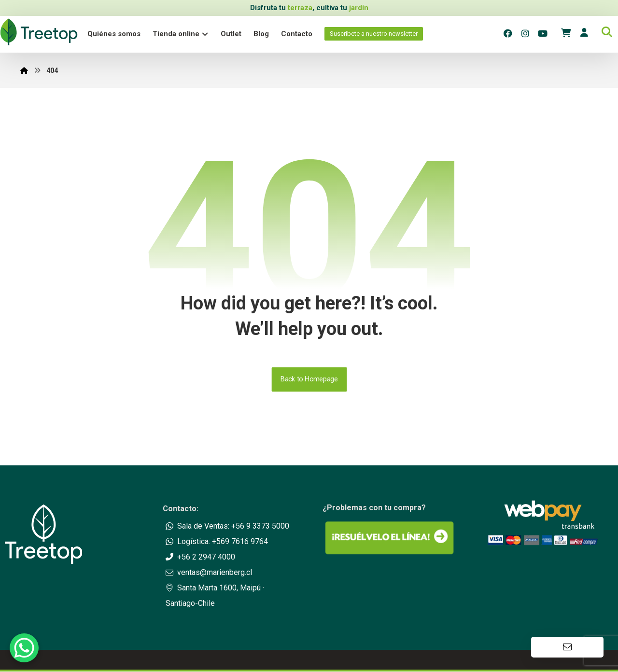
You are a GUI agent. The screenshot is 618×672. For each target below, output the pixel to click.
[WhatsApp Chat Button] (24, 648)
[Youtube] (543, 34)
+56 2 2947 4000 (200, 557)
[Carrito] (566, 33)
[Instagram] (525, 34)
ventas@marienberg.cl (209, 573)
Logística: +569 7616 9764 (217, 542)
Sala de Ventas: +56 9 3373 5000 (227, 526)
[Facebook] (508, 34)
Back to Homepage (309, 380)
